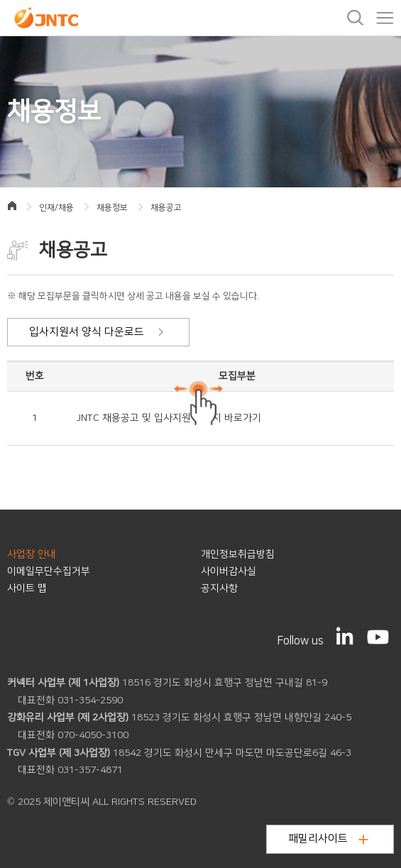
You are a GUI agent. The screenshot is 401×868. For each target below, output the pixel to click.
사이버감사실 (229, 571)
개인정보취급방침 (238, 554)
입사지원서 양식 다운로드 (97, 332)
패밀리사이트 (328, 839)
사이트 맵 (27, 588)
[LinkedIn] (345, 636)
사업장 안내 (32, 554)
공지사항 (219, 588)
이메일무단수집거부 (49, 571)
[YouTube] (378, 637)
